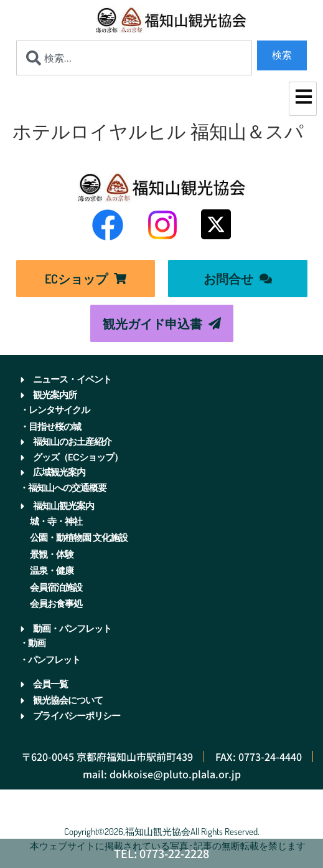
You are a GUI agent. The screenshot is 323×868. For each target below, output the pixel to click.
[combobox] (134, 58)
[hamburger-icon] (303, 99)
